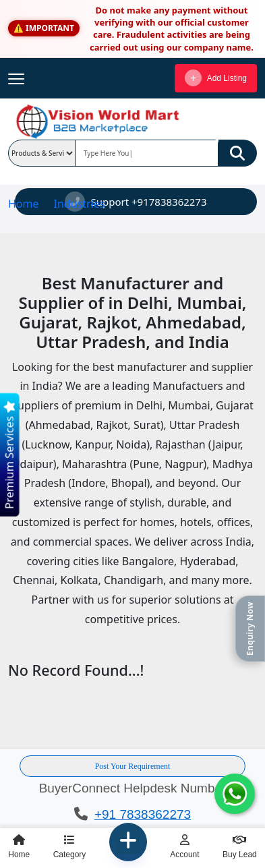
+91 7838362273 (143, 814)
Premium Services (9, 455)
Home (24, 204)
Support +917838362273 (136, 202)
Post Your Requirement (133, 766)
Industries (79, 204)
